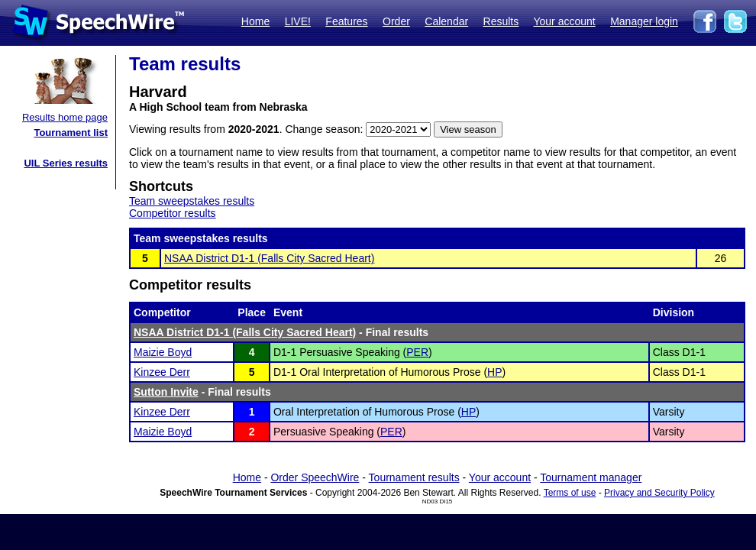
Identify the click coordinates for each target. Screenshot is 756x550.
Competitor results (173, 213)
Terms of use (570, 493)
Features (346, 21)
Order (396, 21)
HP (494, 372)
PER (417, 352)
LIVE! (298, 21)
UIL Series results (66, 163)
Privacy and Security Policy (659, 493)
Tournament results (414, 477)
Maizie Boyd (163, 352)
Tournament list (71, 133)
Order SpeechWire (315, 477)
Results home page (65, 117)
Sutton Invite (166, 392)
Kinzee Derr (162, 372)
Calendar (446, 21)
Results (501, 21)
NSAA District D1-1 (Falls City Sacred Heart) (269, 258)
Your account (564, 21)
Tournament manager (591, 477)
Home (255, 21)
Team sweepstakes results (192, 201)
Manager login (644, 21)
